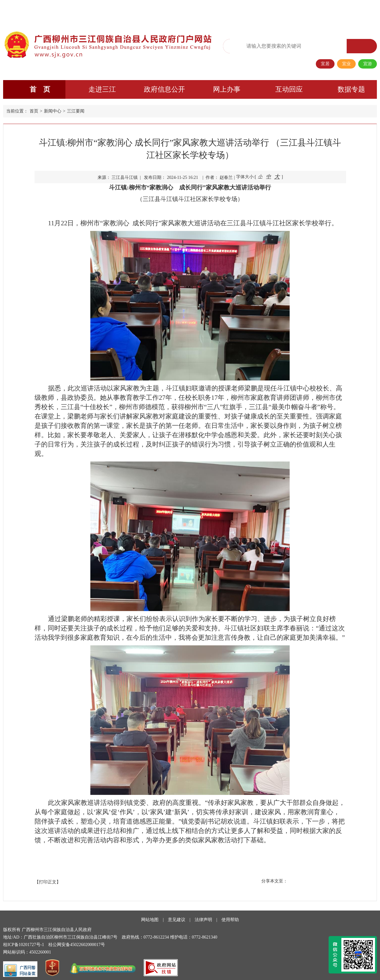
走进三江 (102, 89)
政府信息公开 (164, 89)
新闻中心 (53, 111)
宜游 (368, 64)
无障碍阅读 (254, 12)
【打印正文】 (48, 882)
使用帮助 (230, 920)
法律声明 (203, 920)
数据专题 (351, 89)
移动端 (315, 11)
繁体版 (275, 11)
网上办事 (227, 89)
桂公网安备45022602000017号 (77, 945)
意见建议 (177, 920)
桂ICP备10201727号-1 (24, 945)
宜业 (346, 64)
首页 (34, 111)
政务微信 (295, 11)
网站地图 (150, 920)
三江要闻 (76, 111)
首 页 (40, 89)
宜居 (325, 64)
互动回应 (289, 89)
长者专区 (334, 11)
